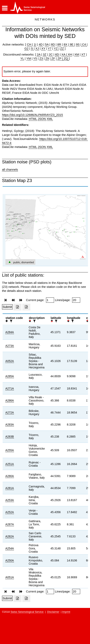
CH (30, 44)
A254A (10, 548)
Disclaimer (53, 612)
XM (77, 54)
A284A (10, 332)
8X (65, 44)
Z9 (47, 58)
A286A (10, 400)
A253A (10, 500)
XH (69, 54)
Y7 (50, 48)
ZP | (60, 58)
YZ (56, 48)
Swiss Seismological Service (27, 612)
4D (41, 44)
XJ (37, 48)
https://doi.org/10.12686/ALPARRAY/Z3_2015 (32, 115)
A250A (10, 560)
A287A (10, 524)
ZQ (65, 58)
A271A (10, 388)
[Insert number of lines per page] (76, 300)
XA (64, 54)
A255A (10, 450)
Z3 (41, 58)
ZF (53, 58)
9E (72, 44)
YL (22, 58)
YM (29, 58)
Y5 (35, 58)
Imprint (66, 612)
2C (51, 54)
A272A (10, 412)
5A (47, 44)
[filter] (11, 321)
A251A (10, 464)
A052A (10, 361)
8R (59, 44)
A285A (10, 376)
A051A (10, 577)
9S (78, 44)
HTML (33, 119)
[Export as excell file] (17, 307)
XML (50, 119)
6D (57, 54)
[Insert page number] (50, 300)
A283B (10, 437)
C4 (84, 44)
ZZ (62, 48)
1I (35, 44)
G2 (27, 48)
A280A (10, 476)
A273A (10, 346)
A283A (10, 425)
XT (83, 54)
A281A (10, 488)
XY (43, 48)
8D (53, 44)
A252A (10, 512)
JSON (42, 119)
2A (39, 54)
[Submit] (7, 307)
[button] (5, 8)
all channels (10, 169)
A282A (10, 536)
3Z (45, 54)
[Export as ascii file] (26, 307)
